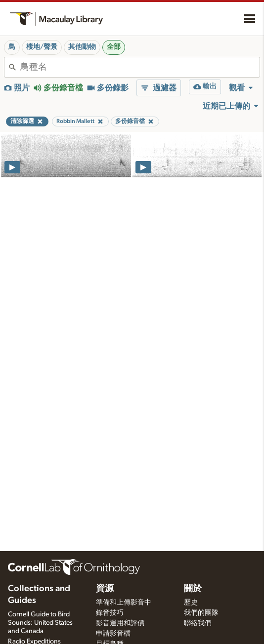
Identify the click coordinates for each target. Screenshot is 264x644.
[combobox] (140, 67)
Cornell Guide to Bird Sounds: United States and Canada (40, 623)
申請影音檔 (113, 634)
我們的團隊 (201, 613)
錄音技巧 (110, 613)
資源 (105, 589)
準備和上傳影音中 (124, 603)
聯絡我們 (198, 623)
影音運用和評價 (120, 623)
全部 (114, 47)
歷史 (191, 603)
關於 (193, 589)
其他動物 (82, 47)
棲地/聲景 (42, 47)
